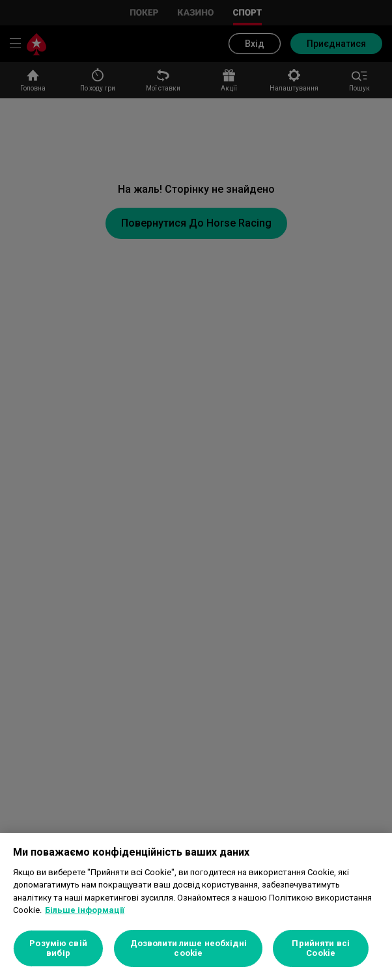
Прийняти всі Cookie (321, 948)
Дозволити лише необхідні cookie (189, 948)
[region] (196, 906)
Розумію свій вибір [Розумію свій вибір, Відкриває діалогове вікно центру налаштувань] (58, 948)
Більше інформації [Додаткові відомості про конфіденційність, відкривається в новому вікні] (85, 910)
